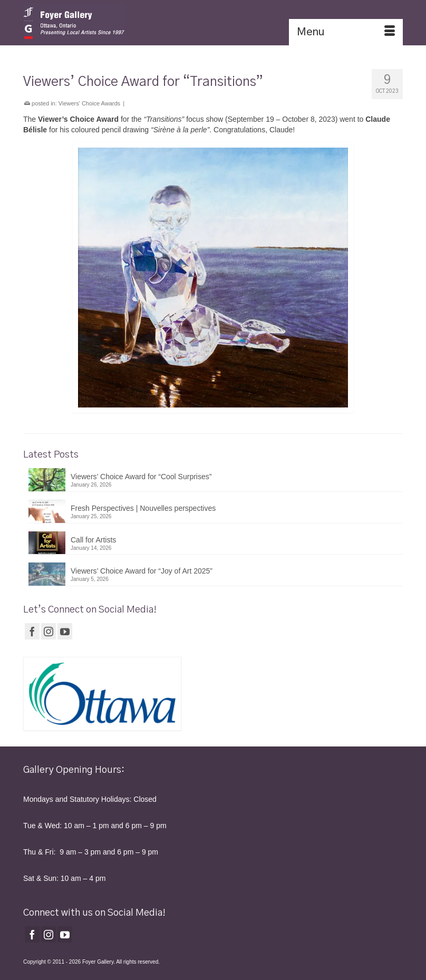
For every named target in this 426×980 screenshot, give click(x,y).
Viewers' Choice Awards (89, 103)
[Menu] (346, 32)
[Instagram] (49, 631)
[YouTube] (65, 631)
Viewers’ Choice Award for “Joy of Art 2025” (142, 571)
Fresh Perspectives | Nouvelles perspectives (143, 508)
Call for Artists (93, 540)
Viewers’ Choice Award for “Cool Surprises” (141, 477)
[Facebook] (32, 631)
